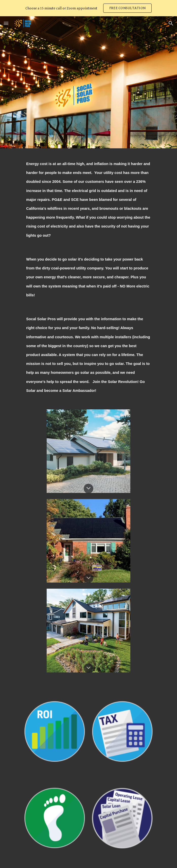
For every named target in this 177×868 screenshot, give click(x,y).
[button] (6, 23)
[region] (88, 8)
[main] (88, 276)
